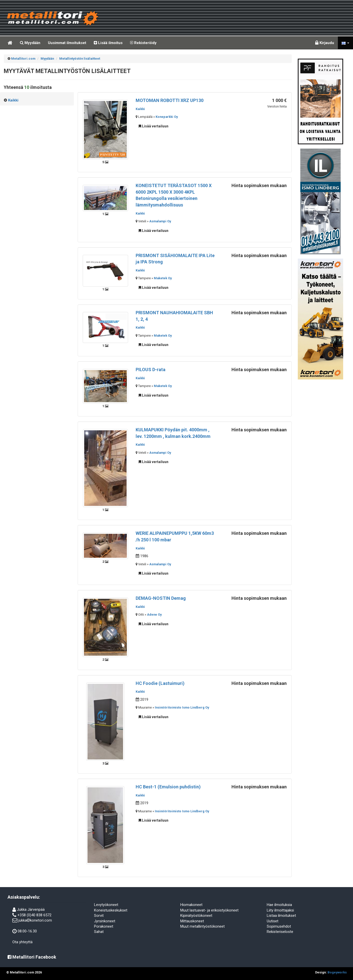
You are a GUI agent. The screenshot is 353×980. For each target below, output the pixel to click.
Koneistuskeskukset (111, 910)
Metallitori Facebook (32, 957)
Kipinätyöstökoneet (196, 916)
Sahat (99, 932)
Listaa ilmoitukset (281, 916)
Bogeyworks (337, 972)
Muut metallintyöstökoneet (202, 926)
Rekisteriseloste (280, 932)
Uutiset (273, 921)
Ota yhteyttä (22, 942)
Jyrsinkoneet (105, 921)
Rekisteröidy (143, 43)
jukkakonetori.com (35, 920)
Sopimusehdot (279, 926)
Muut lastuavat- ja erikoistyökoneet (209, 910)
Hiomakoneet (191, 905)
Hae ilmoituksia (279, 905)
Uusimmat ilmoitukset (67, 43)
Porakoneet (104, 926)
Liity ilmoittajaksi (280, 910)
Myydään (30, 43)
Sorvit (99, 916)
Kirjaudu (325, 43)
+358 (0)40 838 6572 (34, 915)
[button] (345, 43)
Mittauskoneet (192, 921)
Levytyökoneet (106, 905)
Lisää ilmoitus (108, 43)
